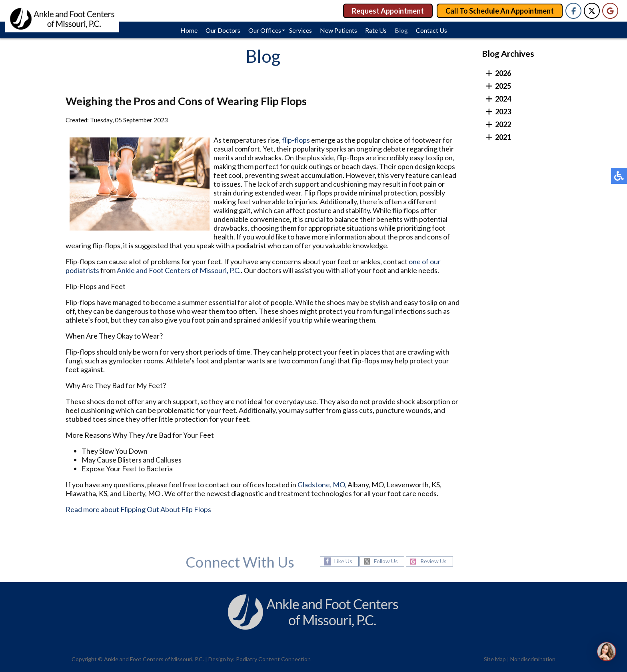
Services (301, 30)
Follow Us (386, 561)
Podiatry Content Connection (273, 659)
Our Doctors (223, 30)
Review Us (433, 561)
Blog (401, 30)
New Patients (338, 30)
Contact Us (431, 30)
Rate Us (376, 30)
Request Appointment (388, 11)
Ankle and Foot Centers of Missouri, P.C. (179, 271)
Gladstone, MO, (322, 486)
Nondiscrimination (533, 659)
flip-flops (296, 141)
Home (189, 30)
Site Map (495, 659)
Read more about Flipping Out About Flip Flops (138, 510)
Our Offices (265, 30)
